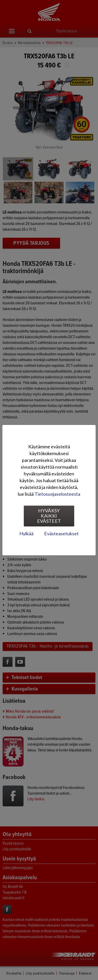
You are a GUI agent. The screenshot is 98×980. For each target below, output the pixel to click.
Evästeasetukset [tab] (61, 533)
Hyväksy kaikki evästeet (49, 516)
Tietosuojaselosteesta (57, 494)
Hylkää (26, 533)
